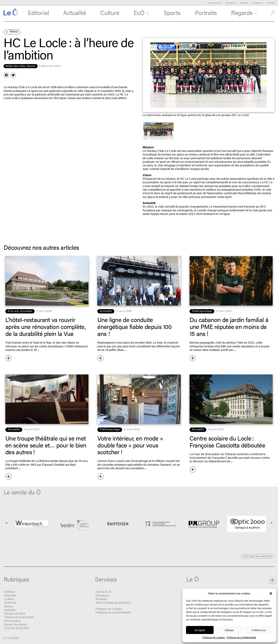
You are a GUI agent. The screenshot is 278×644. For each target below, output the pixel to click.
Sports (172, 12)
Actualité (75, 12)
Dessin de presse (16, 624)
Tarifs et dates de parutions (113, 602)
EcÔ (141, 12)
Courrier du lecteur (16, 628)
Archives (244, 3)
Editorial (38, 12)
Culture (110, 12)
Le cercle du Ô (215, 3)
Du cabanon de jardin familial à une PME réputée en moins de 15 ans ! (229, 326)
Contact (271, 3)
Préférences (259, 630)
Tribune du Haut (15, 613)
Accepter (200, 630)
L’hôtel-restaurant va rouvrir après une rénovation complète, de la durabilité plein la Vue (46, 326)
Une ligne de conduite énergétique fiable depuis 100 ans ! (134, 326)
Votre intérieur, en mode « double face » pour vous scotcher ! (131, 445)
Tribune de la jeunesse (19, 617)
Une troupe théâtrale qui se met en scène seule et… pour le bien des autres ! (46, 445)
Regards (244, 12)
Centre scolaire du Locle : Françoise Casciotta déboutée (227, 441)
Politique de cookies (214, 638)
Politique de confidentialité (241, 638)
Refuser (229, 630)
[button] (271, 593)
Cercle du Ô (103, 592)
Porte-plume (12, 621)
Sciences (10, 602)
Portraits (206, 12)
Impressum (257, 3)
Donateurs (231, 3)
